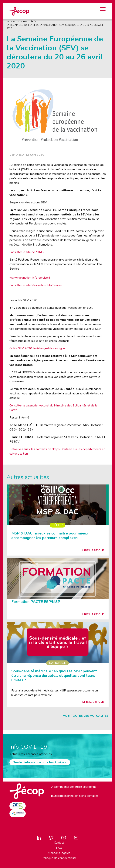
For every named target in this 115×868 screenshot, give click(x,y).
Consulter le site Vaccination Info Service (36, 285)
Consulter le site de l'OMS (27, 252)
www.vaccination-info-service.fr (30, 278)
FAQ (59, 848)
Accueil (11, 22)
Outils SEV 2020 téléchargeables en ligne (37, 348)
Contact (59, 843)
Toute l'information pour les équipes (40, 762)
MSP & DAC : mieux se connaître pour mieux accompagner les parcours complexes (50, 536)
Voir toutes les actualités (86, 716)
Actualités (26, 22)
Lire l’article (93, 550)
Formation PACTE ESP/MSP (36, 602)
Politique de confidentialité (59, 858)
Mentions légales (59, 853)
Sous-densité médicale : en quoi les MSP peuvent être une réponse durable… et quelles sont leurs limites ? (54, 676)
